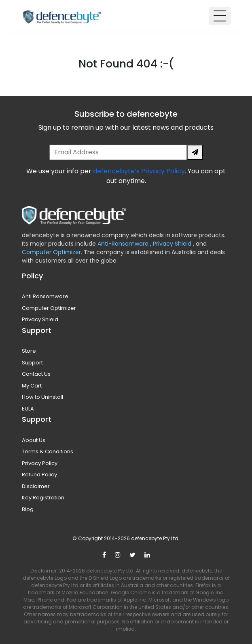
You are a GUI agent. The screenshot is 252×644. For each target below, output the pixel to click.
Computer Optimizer (49, 308)
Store (29, 351)
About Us (34, 440)
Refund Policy (39, 475)
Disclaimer (36, 486)
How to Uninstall (42, 397)
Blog (28, 509)
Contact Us (36, 374)
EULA (28, 409)
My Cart (32, 386)
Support (32, 363)
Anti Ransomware (45, 296)
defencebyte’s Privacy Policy (139, 171)
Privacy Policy (40, 463)
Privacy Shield (173, 244)
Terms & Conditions (48, 451)
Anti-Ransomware (124, 244)
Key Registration (43, 498)
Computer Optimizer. (52, 252)
